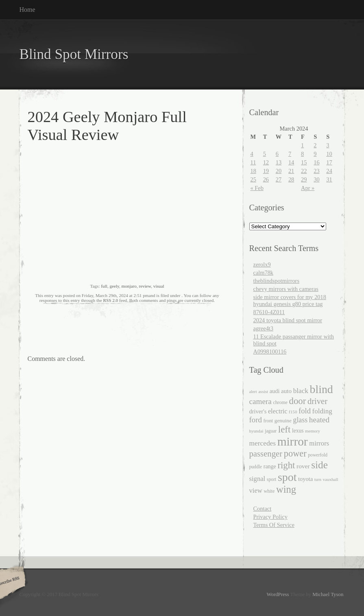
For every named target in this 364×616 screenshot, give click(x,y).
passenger (266, 454)
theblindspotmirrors (277, 281)
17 (329, 162)
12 (266, 162)
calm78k (264, 273)
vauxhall (331, 479)
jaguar (271, 431)
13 (279, 162)
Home (27, 10)
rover (303, 466)
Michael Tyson (328, 594)
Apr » (308, 188)
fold (305, 411)
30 (316, 179)
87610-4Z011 (269, 312)
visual (159, 286)
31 (329, 179)
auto (286, 391)
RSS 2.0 (110, 300)
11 (253, 162)
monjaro (129, 286)
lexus (298, 431)
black (301, 391)
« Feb (257, 188)
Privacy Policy (270, 517)
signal (257, 479)
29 (304, 179)
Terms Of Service (274, 525)
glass (300, 420)
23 (316, 171)
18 (253, 171)
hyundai (256, 431)
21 (291, 171)
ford (256, 420)
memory (313, 431)
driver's (258, 411)
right (286, 465)
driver (317, 401)
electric (278, 411)
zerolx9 (262, 264)
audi (275, 391)
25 (253, 179)
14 (291, 162)
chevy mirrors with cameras (286, 289)
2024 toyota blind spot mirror (288, 320)
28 (291, 179)
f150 (293, 412)
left (284, 429)
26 (266, 179)
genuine (283, 420)
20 (279, 171)
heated (319, 420)
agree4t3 (264, 328)
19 (266, 171)
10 (329, 154)
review (145, 286)
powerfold (318, 455)
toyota (305, 479)
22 (304, 171)
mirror (293, 441)
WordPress (278, 594)
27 (279, 179)
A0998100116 (270, 352)
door (298, 401)
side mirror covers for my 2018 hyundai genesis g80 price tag (290, 300)
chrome (280, 402)
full (104, 286)
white (269, 491)
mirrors (319, 443)
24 (329, 171)
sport (271, 479)
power (295, 453)
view (256, 490)
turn (318, 479)
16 (316, 162)
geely (114, 286)
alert (253, 391)
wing (286, 489)
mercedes (263, 443)
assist (263, 391)
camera (260, 401)
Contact (263, 509)
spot (287, 477)
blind (321, 389)
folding (322, 411)
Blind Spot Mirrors (74, 54)
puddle (256, 467)
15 (304, 162)
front (268, 421)
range (270, 466)
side (319, 465)
